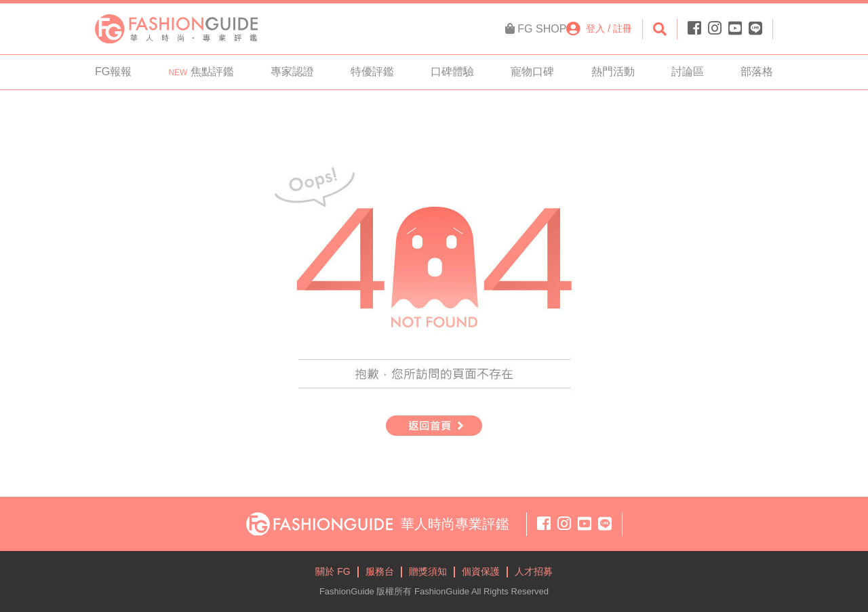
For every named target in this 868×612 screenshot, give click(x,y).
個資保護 (481, 571)
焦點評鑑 (201, 72)
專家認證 (292, 72)
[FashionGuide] (176, 28)
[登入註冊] (599, 29)
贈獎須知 (428, 571)
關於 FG (333, 571)
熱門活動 (613, 72)
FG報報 (113, 72)
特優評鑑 (372, 72)
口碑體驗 (452, 72)
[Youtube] (735, 29)
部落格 (757, 72)
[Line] (754, 29)
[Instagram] (715, 29)
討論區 (688, 72)
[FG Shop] (536, 29)
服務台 (380, 571)
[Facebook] (696, 29)
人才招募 (534, 571)
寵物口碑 (532, 72)
